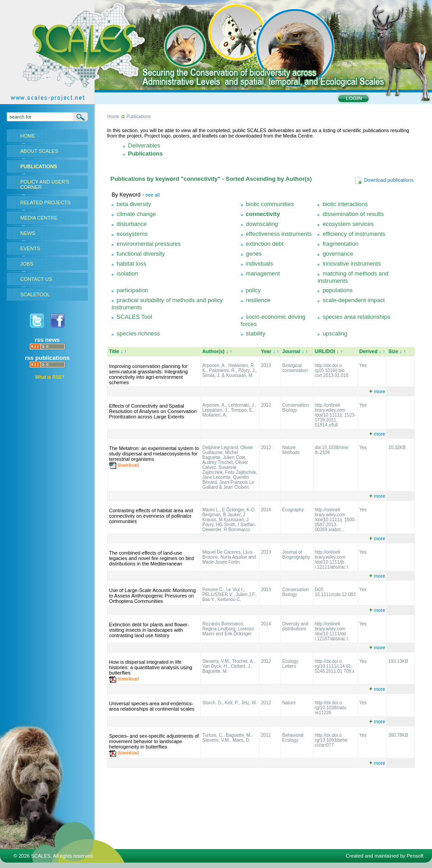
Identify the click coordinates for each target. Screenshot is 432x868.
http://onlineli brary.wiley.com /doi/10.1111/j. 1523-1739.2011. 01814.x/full (335, 415)
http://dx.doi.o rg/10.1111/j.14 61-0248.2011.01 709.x (335, 666)
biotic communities (270, 204)
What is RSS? (50, 377)
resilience (258, 300)
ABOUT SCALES (39, 151)
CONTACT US (36, 279)
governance (338, 254)
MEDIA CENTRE (39, 218)
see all (153, 195)
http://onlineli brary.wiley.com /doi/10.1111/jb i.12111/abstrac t (332, 560)
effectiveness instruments (279, 234)
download (128, 465)
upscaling (335, 333)
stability (256, 333)
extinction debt (265, 244)
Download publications (384, 180)
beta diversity (134, 204)
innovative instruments (352, 264)
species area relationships (356, 317)
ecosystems (132, 234)
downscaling (262, 224)
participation (132, 290)
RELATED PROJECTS (45, 202)
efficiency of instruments (354, 234)
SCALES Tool (134, 317)
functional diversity (141, 254)
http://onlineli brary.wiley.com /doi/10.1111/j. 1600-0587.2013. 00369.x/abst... (335, 520)
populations (338, 290)
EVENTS (30, 248)
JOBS (27, 264)
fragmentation (341, 244)
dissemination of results (353, 214)
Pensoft (415, 856)
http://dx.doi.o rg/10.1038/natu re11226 (331, 708)
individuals (260, 264)
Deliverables (144, 145)
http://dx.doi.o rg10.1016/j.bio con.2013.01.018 (332, 370)
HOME (28, 136)
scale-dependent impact (354, 300)
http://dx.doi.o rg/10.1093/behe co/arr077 (331, 740)
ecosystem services (348, 224)
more (377, 391)
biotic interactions (345, 204)
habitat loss (132, 264)
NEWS (28, 233)
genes (254, 254)
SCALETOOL (35, 294)
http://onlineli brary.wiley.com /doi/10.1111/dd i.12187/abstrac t (332, 631)
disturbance (132, 224)
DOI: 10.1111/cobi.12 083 (335, 592)
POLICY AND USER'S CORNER (45, 184)
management (263, 273)
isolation (127, 273)
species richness (138, 333)
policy (253, 290)
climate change (136, 214)
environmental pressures (149, 244)
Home (113, 117)
